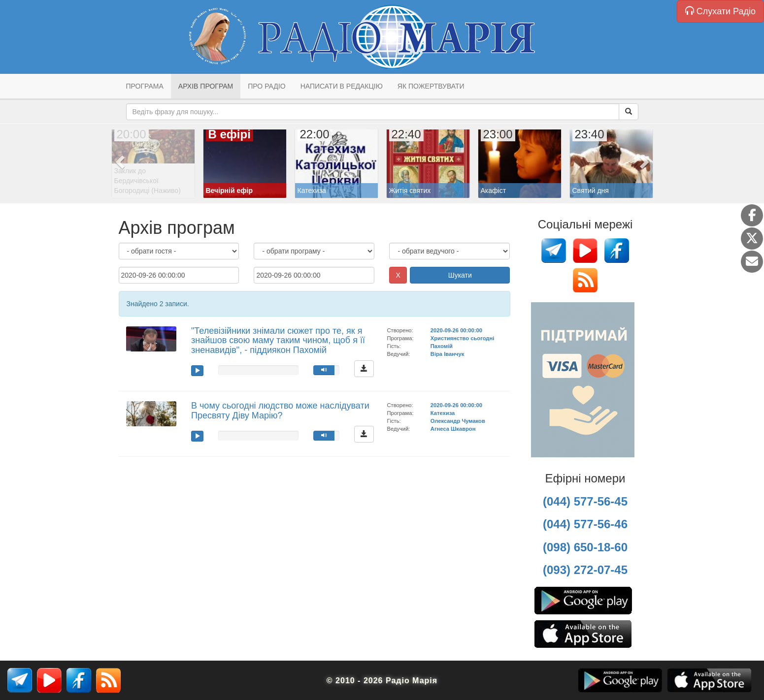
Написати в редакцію (342, 86)
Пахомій (442, 346)
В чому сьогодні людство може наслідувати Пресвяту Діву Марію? (280, 411)
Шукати (460, 275)
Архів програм (206, 86)
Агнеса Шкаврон (453, 429)
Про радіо (266, 86)
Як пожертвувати (431, 86)
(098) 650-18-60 (585, 547)
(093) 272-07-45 (585, 570)
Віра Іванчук (448, 354)
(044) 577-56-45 (585, 501)
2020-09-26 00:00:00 (456, 330)
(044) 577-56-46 (585, 524)
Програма (145, 86)
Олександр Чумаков (458, 421)
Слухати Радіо (720, 11)
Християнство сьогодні (463, 338)
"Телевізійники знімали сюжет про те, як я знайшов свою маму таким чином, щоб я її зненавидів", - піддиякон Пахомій (278, 341)
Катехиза (443, 413)
